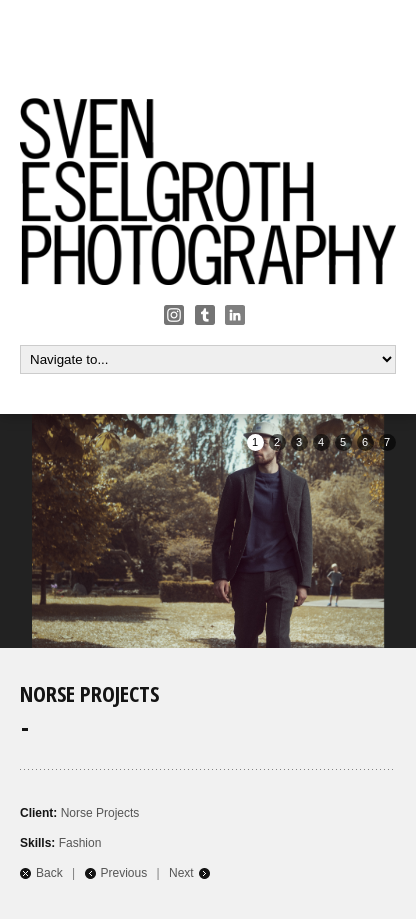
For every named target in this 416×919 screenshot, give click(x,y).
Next (181, 873)
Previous (124, 873)
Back (49, 873)
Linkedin (235, 315)
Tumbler (205, 315)
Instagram (174, 315)
